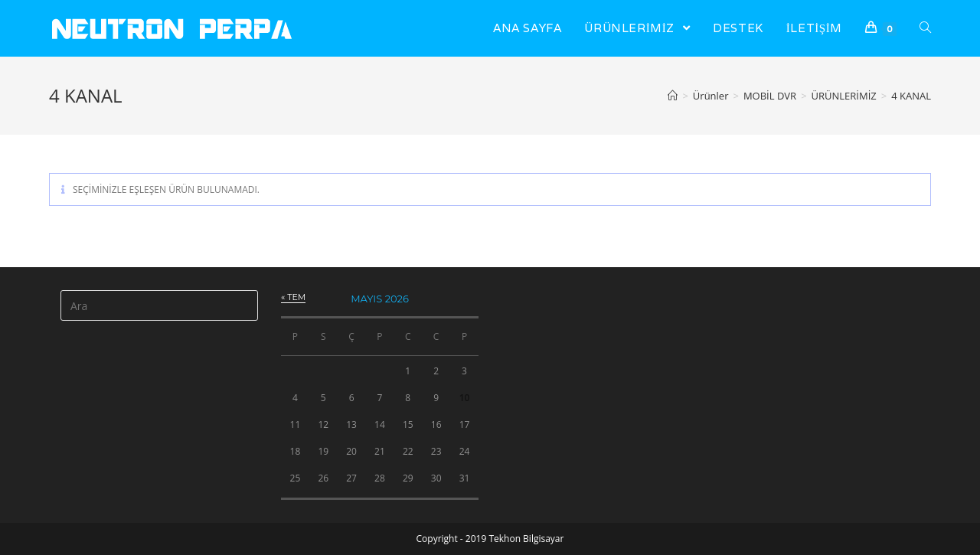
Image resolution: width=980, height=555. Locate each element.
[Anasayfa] (673, 96)
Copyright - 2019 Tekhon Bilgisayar (490, 539)
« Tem (293, 297)
